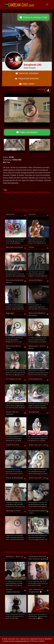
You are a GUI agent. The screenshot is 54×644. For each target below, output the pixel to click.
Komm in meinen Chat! (33, 17)
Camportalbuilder (21, 641)
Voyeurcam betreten (27, 78)
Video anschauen (27, 132)
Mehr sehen (27, 84)
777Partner (34, 641)
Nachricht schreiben (27, 73)
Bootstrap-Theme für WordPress (41, 639)
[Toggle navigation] (47, 5)
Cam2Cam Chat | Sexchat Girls (18, 639)
